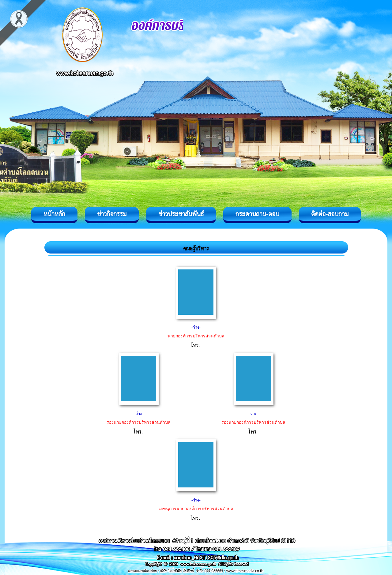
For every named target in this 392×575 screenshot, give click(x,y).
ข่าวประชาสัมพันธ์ (181, 214)
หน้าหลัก (54, 214)
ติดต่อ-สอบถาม (330, 214)
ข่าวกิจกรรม (112, 214)
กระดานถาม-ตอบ (257, 214)
